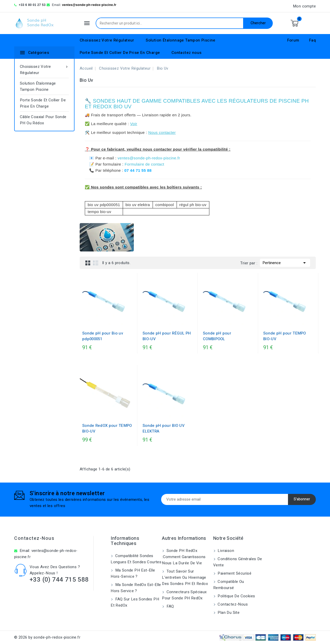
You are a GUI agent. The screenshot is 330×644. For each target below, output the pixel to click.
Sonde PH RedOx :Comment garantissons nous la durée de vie (184, 557)
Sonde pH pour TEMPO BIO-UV (285, 336)
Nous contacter (162, 132)
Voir (134, 124)
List (96, 263)
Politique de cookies (236, 596)
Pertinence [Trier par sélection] (285, 262)
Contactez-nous (34, 538)
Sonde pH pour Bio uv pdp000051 (103, 336)
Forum (293, 40)
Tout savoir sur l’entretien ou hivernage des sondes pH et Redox (185, 577)
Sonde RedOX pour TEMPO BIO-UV (107, 428)
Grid (88, 263)
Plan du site (228, 613)
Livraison (225, 551)
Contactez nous (187, 53)
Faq (312, 40)
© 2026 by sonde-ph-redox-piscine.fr (47, 637)
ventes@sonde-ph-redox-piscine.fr (89, 5)
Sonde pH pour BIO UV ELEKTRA (164, 428)
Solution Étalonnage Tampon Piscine (181, 40)
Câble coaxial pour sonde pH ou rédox (43, 120)
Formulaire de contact (144, 164)
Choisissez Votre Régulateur (107, 40)
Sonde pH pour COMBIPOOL (217, 336)
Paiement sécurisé (234, 573)
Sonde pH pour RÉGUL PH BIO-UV (167, 336)
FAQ (170, 606)
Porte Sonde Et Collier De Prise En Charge (120, 53)
